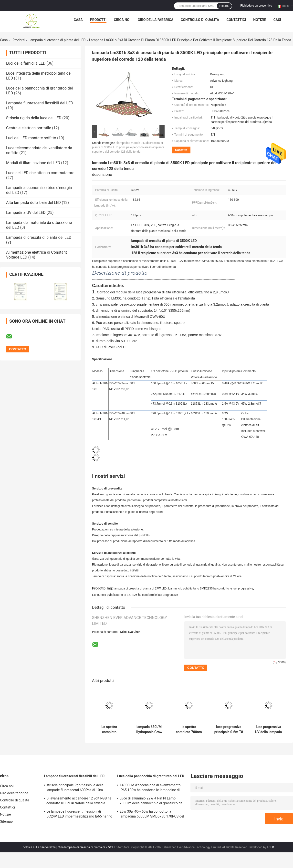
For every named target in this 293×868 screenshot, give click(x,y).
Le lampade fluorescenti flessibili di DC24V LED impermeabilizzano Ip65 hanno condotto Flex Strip (79, 815)
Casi (277, 20)
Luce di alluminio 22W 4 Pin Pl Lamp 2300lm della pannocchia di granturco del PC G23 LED (152, 801)
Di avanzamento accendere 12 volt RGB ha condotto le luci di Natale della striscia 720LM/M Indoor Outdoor (79, 801)
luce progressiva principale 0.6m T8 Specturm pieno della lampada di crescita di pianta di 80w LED (229, 729)
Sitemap (6, 821)
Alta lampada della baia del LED (33, 203)
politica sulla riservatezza (39, 847)
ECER (270, 847)
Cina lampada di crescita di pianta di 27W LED (88, 847)
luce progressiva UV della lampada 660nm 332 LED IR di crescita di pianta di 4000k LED (268, 729)
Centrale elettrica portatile (29, 128)
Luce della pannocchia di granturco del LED (151, 776)
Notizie (260, 20)
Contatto (181, 150)
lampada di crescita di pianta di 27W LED (140, 589)
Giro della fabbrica (156, 20)
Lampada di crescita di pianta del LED (57, 40)
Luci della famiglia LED (26, 63)
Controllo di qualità (200, 20)
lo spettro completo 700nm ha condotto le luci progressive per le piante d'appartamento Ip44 (189, 729)
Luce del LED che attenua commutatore (40, 173)
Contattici (236, 20)
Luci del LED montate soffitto (31, 138)
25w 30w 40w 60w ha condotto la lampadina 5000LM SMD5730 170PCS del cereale (152, 815)
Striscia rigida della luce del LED (34, 118)
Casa (78, 20)
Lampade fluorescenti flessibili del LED (40, 103)
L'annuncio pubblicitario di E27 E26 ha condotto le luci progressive (135, 595)
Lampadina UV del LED (26, 213)
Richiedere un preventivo (256, 6)
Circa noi (122, 20)
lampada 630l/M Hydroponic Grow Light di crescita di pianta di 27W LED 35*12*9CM (149, 729)
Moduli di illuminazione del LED (33, 163)
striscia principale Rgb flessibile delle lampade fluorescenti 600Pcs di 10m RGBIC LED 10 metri (75, 788)
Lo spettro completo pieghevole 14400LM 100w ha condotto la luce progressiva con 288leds (109, 729)
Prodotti (98, 20)
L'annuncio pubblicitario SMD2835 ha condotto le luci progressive (211, 589)
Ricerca (224, 6)
